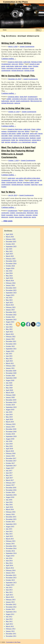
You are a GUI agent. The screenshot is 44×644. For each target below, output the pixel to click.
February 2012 (11, 629)
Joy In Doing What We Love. (16, 108)
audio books (10, 66)
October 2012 (10, 609)
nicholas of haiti (29, 70)
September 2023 (11, 293)
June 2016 (9, 502)
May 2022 (9, 329)
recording (27, 185)
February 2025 (11, 259)
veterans (34, 142)
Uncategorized (6, 64)
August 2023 (10, 295)
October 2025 (10, 244)
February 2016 (11, 512)
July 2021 (9, 354)
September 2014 (11, 553)
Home (5, 30)
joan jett (12, 101)
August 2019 (10, 410)
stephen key (27, 217)
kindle (13, 140)
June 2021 (9, 356)
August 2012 (10, 614)
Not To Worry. (8, 192)
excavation (10, 215)
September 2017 (11, 466)
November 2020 (11, 373)
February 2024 (11, 283)
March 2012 (10, 626)
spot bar (7, 142)
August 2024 (10, 268)
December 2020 (11, 371)
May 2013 (9, 592)
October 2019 (10, 405)
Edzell (3, 215)
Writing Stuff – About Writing (16, 43)
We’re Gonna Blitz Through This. (18, 76)
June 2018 (9, 444)
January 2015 (10, 544)
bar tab (40, 180)
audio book (27, 62)
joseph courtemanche (23, 101)
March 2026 (10, 237)
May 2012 (9, 621)
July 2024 (9, 271)
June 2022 (9, 327)
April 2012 (9, 624)
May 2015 (9, 534)
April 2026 (9, 234)
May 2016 (9, 505)
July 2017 (9, 471)
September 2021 (11, 349)
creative (12, 213)
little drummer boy (36, 101)
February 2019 (11, 424)
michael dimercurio (17, 70)
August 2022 (10, 322)
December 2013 (11, 575)
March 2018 (10, 451)
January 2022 (10, 339)
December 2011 (11, 634)
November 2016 (11, 490)
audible (9, 99)
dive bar (15, 138)
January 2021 (10, 368)
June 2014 (9, 561)
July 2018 (9, 441)
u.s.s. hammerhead (24, 142)
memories (29, 215)
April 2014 (9, 565)
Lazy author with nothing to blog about (28, 178)
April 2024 (9, 278)
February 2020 (11, 395)
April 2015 (9, 536)
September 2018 (11, 436)
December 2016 (11, 488)
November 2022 (11, 315)
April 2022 (9, 332)
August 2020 (10, 380)
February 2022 (11, 337)
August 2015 (10, 527)
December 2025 (11, 242)
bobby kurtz (18, 66)
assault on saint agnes (9, 133)
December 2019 (11, 400)
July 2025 (9, 249)
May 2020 (9, 388)
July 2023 (9, 298)
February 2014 (11, 570)
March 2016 (10, 509)
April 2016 (9, 507)
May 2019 (9, 417)
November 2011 (11, 636)
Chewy (33, 129)
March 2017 (10, 480)
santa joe (17, 103)
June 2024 (9, 273)
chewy (30, 66)
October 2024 (10, 266)
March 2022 (10, 334)
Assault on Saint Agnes (15, 62)
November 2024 (11, 264)
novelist (11, 217)
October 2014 (10, 551)
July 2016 (9, 500)
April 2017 (9, 478)
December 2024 (11, 261)
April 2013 (9, 595)
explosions (25, 68)
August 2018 (10, 439)
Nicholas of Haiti (36, 62)
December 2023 (11, 288)
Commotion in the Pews (15, 2)
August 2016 (10, 497)
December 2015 (11, 517)
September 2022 (11, 320)
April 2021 (9, 361)
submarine (14, 142)
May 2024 (9, 276)
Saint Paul (34, 185)
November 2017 (11, 461)
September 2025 (11, 246)
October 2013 (10, 580)
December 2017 (11, 458)
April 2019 (9, 419)
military (39, 129)
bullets (25, 66)
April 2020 (9, 390)
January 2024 (10, 285)
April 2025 (9, 254)
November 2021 (11, 344)
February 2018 (11, 453)
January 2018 (10, 456)
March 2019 (10, 422)
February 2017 (11, 483)
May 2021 (9, 359)
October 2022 (10, 317)
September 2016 (11, 495)
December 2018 (11, 429)
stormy (34, 217)
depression (30, 213)
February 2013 (11, 600)
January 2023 (10, 310)
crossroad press (7, 138)
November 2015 (11, 519)
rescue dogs (18, 217)
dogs (36, 213)
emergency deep (33, 99)
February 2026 (11, 239)
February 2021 (11, 366)
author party (34, 133)
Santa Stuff (23, 97)
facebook (33, 138)
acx (37, 131)
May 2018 (9, 446)
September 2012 (11, 612)
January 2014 (10, 573)
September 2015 (11, 524)
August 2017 (10, 468)
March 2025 (10, 256)
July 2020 (9, 383)
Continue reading (9, 59)
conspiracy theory (34, 136)
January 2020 (10, 397)
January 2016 (10, 514)
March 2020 (10, 393)
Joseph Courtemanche (27, 46)
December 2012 (11, 604)
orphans (4, 131)
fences (16, 215)
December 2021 (11, 341)
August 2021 (10, 351)
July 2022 (9, 324)
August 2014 (10, 556)
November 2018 (11, 432)
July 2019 (9, 412)
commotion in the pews (14, 68)
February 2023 (11, 307)
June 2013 (9, 590)
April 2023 (9, 303)
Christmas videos (13, 97)
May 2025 (9, 251)
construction (5, 213)
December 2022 (11, 312)
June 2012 (9, 619)
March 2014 (10, 568)
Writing (21, 64)
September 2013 (11, 583)
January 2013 (10, 602)
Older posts (7, 221)
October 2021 (10, 346)
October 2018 (10, 434)
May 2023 (9, 300)
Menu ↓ (39, 30)
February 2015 (11, 541)
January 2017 (10, 485)
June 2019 (9, 415)
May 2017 (9, 475)
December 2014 (11, 546)
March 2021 (10, 363)
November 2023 (11, 290)
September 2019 (11, 407)
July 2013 (9, 587)
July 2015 (9, 529)
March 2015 (10, 539)
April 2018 (9, 449)
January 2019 (10, 427)
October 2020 (10, 376)
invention (22, 215)
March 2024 (10, 281)
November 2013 (11, 578)
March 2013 (10, 597)
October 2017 (10, 463)
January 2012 (10, 631)
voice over (15, 64)
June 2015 (9, 531)
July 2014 (9, 558)
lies (17, 140)
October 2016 (10, 492)
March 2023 (10, 305)
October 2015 (10, 522)
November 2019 (11, 402)
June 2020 (9, 385)
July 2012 (9, 617)
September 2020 (11, 378)
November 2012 (11, 607)
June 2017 (9, 473)
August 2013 (10, 585)
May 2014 (9, 563)
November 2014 (11, 548)
